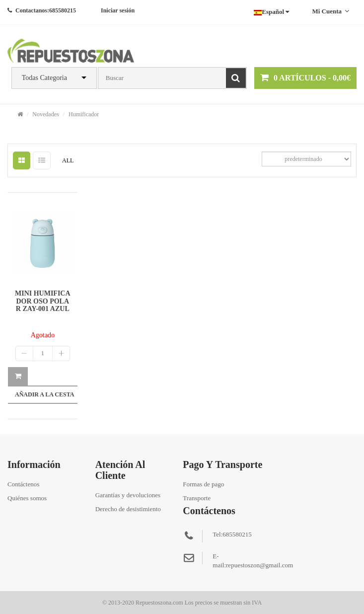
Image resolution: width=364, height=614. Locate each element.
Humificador (84, 114)
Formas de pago (203, 484)
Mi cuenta (330, 11)
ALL (68, 160)
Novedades (45, 114)
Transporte (197, 498)
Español (271, 12)
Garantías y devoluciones (128, 495)
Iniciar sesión (118, 10)
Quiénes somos (27, 498)
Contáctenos (23, 484)
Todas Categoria (44, 78)
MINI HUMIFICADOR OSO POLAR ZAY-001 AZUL (43, 301)
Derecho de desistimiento (128, 509)
